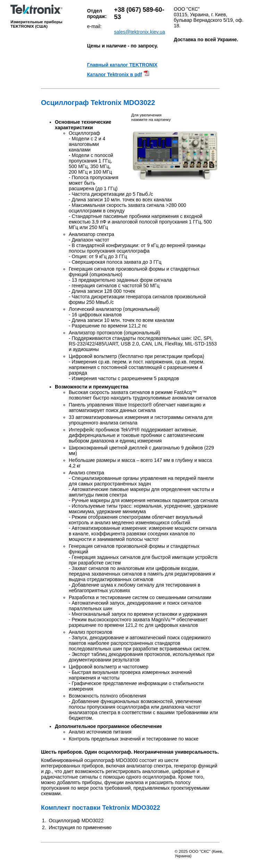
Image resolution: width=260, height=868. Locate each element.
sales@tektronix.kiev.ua (140, 32)
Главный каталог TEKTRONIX (122, 65)
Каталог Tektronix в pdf (115, 74)
